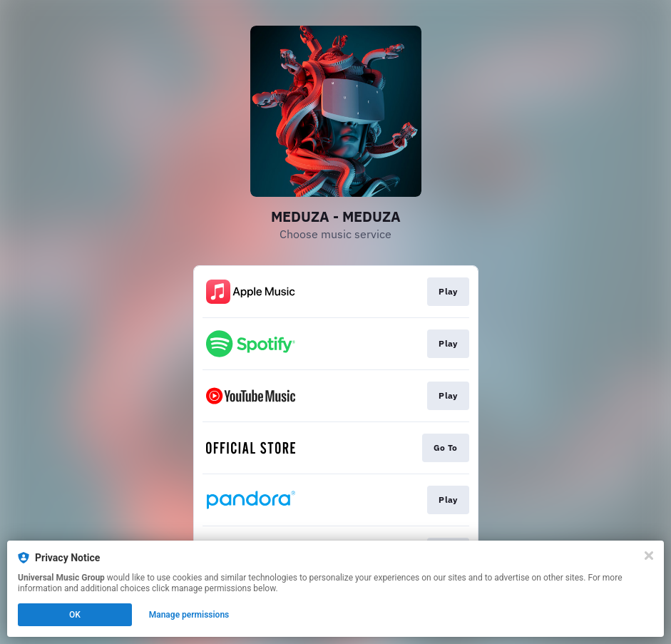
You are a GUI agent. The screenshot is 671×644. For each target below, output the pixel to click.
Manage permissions (189, 615)
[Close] (649, 556)
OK (75, 615)
